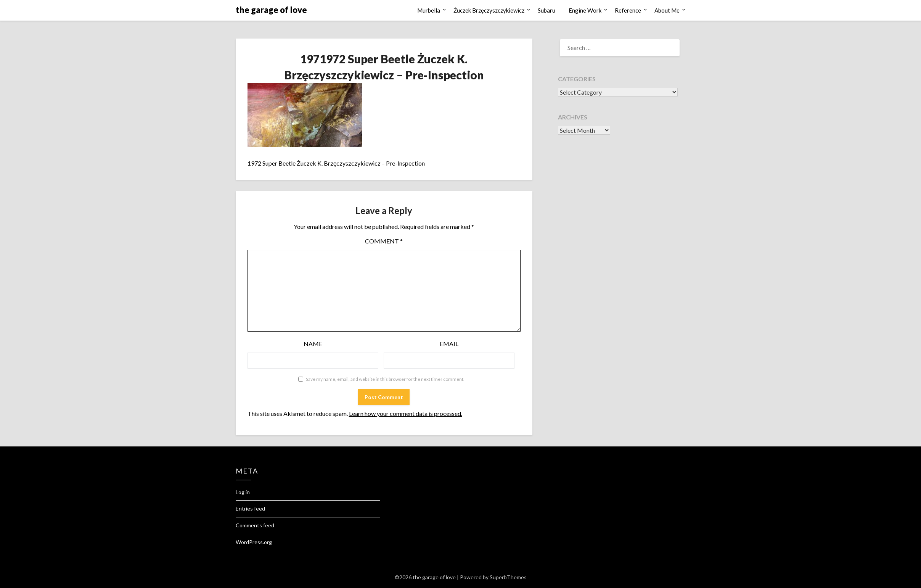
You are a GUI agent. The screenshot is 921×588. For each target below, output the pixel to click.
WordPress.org (254, 542)
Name (313, 344)
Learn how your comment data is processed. (406, 413)
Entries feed (250, 508)
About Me (667, 10)
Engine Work (585, 10)
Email (449, 344)
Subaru (546, 10)
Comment (384, 241)
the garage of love (271, 10)
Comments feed (255, 525)
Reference (628, 10)
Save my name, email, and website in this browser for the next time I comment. (385, 379)
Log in (243, 492)
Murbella (429, 10)
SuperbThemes (508, 577)
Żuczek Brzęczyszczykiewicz (489, 10)
